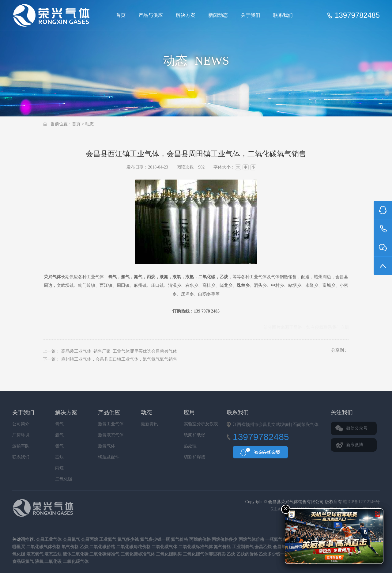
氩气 (59, 435)
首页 (121, 15)
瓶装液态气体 (111, 435)
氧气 (59, 424)
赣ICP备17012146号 (361, 502)
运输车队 (21, 446)
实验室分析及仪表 (201, 424)
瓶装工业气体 (111, 424)
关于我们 (251, 15)
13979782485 (357, 15)
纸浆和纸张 (194, 435)
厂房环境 (21, 435)
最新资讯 (149, 424)
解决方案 (186, 15)
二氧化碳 (64, 479)
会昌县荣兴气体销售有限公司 (54, 15)
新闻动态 (218, 15)
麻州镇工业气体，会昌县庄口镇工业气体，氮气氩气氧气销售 (119, 359)
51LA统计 (280, 509)
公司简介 (21, 424)
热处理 (190, 446)
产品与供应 (151, 15)
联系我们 (283, 15)
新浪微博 (355, 445)
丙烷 (59, 468)
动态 (89, 124)
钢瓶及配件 (109, 457)
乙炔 (59, 457)
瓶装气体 (107, 446)
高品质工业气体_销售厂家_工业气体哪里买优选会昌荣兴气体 (119, 351)
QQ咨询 (260, 454)
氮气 (59, 446)
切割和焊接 (194, 457)
